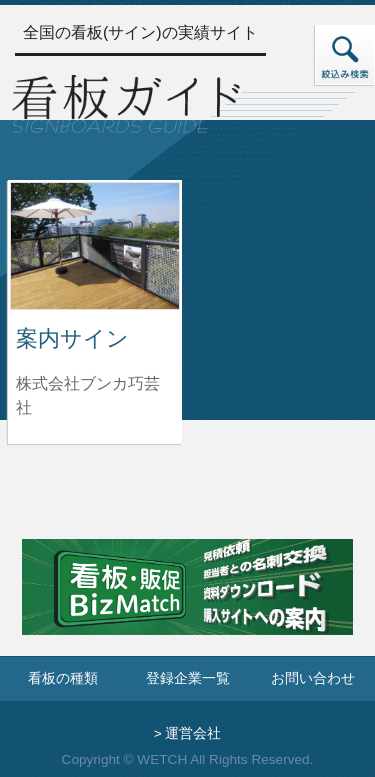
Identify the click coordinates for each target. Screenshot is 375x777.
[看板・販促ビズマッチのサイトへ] (187, 601)
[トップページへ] (126, 101)
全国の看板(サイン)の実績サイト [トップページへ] (140, 32)
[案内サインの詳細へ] (95, 244)
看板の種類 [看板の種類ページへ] (63, 678)
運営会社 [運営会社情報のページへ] (193, 733)
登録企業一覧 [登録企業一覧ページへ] (188, 678)
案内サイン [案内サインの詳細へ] (72, 338)
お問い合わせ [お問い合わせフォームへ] (313, 678)
